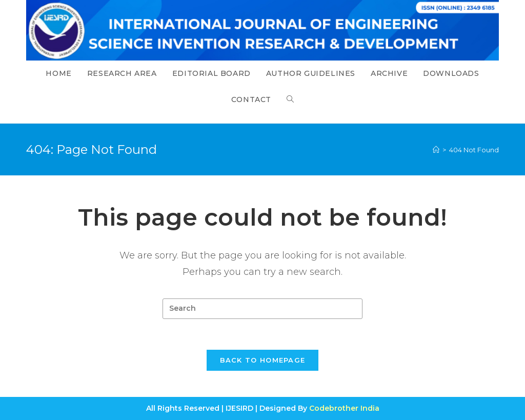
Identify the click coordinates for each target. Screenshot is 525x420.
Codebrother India (344, 408)
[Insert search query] (262, 309)
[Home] (436, 150)
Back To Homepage (263, 360)
